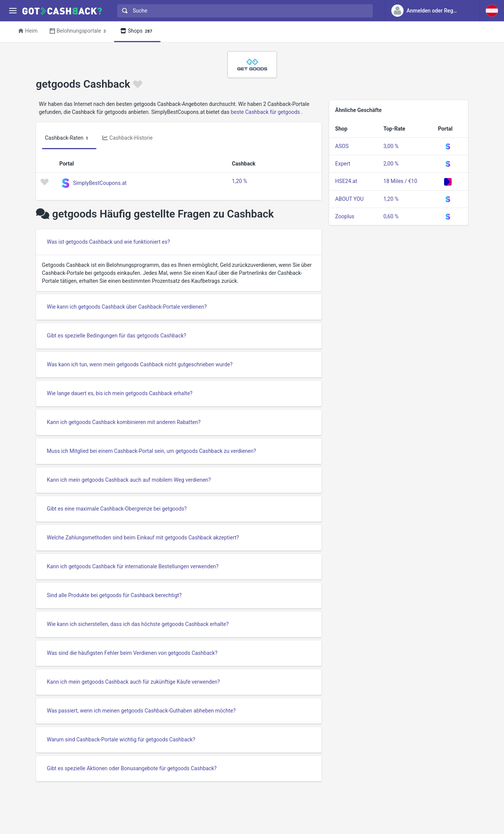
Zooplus (345, 216)
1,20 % (240, 181)
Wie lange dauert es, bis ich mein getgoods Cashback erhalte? (120, 393)
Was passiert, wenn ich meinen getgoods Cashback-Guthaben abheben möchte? (141, 711)
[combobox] (243, 11)
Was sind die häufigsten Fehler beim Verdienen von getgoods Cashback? (132, 653)
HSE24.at (346, 181)
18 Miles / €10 (400, 181)
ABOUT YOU (349, 199)
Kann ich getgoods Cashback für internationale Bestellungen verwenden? (133, 566)
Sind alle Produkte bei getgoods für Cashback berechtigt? (114, 595)
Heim (28, 31)
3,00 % (391, 146)
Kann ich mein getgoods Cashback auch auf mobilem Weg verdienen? (129, 480)
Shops (137, 31)
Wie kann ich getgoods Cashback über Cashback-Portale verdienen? (127, 307)
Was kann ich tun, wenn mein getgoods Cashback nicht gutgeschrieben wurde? (140, 364)
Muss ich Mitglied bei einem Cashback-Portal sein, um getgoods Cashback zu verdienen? (152, 451)
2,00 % (391, 164)
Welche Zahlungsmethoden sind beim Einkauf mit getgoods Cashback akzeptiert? (143, 538)
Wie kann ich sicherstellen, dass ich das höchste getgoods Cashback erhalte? (138, 624)
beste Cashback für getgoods (265, 112)
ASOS (342, 146)
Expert (343, 164)
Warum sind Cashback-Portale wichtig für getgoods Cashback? (121, 739)
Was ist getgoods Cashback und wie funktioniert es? (109, 242)
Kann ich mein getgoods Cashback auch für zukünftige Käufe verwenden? (133, 682)
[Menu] (13, 11)
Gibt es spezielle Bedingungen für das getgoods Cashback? (117, 336)
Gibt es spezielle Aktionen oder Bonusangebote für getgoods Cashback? (132, 768)
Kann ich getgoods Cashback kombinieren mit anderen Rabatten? (124, 422)
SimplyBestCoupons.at (100, 183)
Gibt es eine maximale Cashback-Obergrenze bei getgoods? (117, 509)
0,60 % (391, 216)
